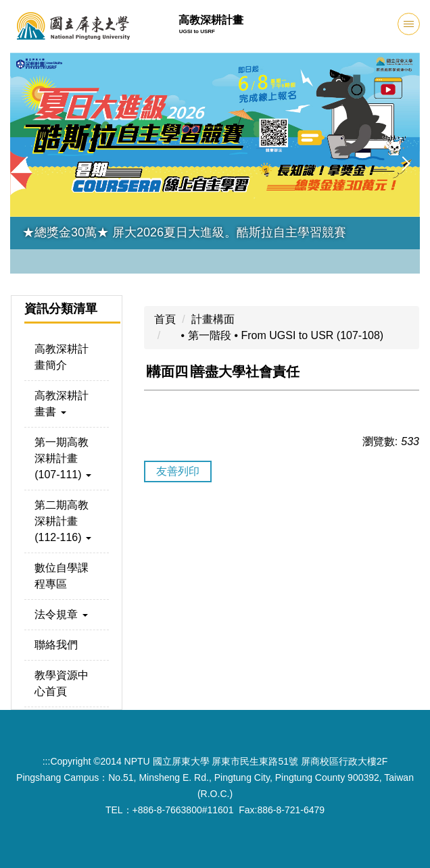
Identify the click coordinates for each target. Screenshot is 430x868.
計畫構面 (213, 319)
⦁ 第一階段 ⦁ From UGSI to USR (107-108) (276, 335)
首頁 (165, 319)
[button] (27, 163)
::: (47, 761)
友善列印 (178, 471)
